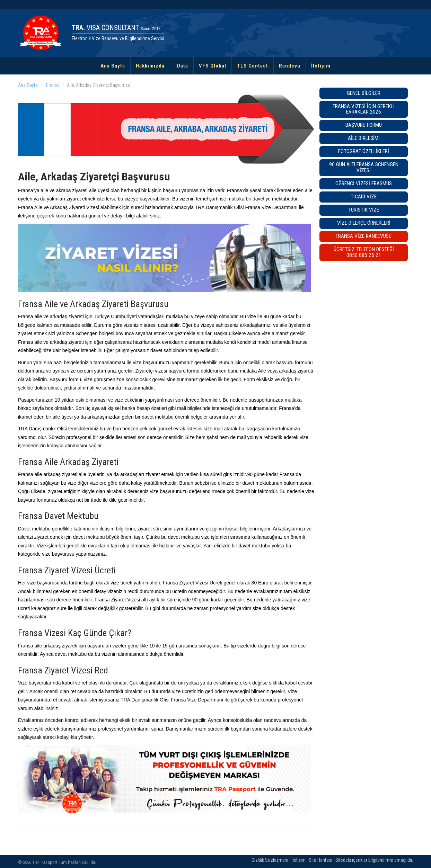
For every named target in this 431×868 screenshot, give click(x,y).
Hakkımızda (150, 66)
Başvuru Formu (364, 125)
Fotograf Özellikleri (364, 151)
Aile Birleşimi (364, 138)
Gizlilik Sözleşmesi (270, 860)
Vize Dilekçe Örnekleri (364, 223)
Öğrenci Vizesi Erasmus (364, 184)
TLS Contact (253, 66)
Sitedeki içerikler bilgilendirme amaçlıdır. (374, 860)
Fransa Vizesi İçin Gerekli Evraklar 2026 (364, 109)
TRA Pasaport (45, 862)
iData (182, 66)
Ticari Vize (364, 197)
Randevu (290, 66)
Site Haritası (320, 860)
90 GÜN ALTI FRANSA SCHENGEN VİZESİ (364, 167)
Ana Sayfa (113, 66)
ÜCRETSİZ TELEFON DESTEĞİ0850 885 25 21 (364, 252)
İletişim (321, 66)
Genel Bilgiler (364, 93)
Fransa (52, 85)
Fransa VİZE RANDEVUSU (364, 236)
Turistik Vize (364, 210)
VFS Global (213, 66)
